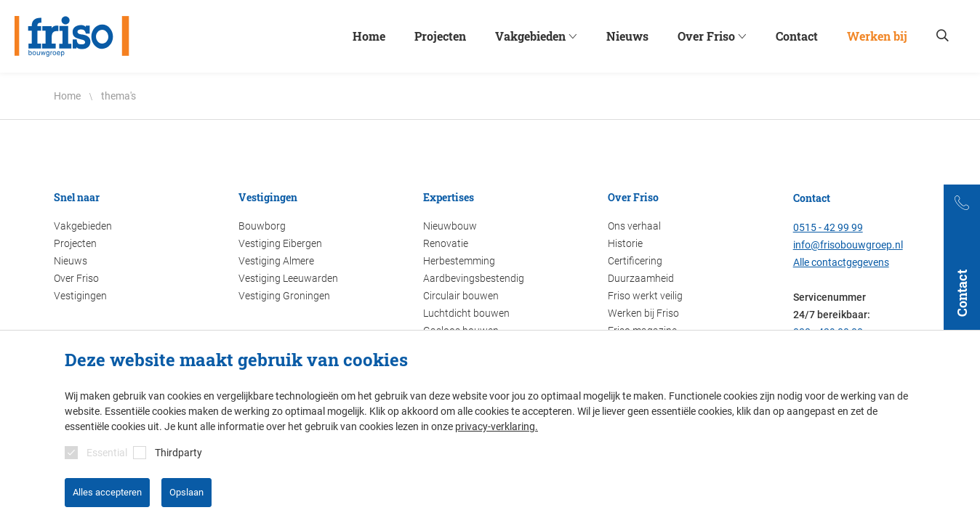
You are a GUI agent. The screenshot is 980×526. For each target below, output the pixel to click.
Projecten (75, 243)
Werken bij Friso (643, 313)
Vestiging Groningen (284, 296)
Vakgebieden (83, 226)
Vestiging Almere (276, 261)
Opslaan (186, 492)
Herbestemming (459, 261)
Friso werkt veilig (645, 296)
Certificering (635, 261)
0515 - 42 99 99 (828, 227)
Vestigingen (80, 296)
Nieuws (71, 261)
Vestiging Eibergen (280, 243)
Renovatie (446, 243)
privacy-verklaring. (497, 426)
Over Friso (76, 278)
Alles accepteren (107, 492)
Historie (625, 243)
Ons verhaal (634, 226)
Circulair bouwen (461, 296)
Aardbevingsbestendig (474, 278)
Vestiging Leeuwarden (288, 278)
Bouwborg (262, 226)
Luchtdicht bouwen (466, 313)
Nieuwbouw (450, 226)
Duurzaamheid (641, 278)
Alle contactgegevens (841, 262)
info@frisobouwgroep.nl (848, 245)
